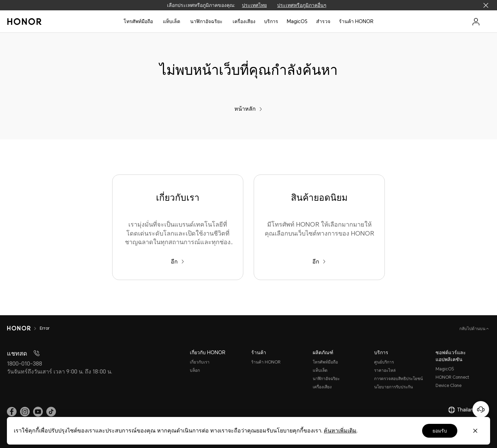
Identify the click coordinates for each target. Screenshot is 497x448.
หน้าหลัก (248, 109)
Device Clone (449, 386)
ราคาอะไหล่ (385, 370)
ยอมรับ (440, 431)
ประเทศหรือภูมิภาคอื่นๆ (302, 5)
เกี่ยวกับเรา (200, 362)
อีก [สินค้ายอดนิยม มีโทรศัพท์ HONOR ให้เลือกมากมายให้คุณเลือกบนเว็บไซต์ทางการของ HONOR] (319, 262)
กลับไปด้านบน (473, 329)
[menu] (476, 22)
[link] (12, 411)
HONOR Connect (452, 377)
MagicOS (297, 21)
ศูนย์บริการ (384, 362)
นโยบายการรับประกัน (393, 387)
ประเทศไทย (254, 5)
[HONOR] (19, 328)
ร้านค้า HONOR (356, 21)
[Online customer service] (481, 409)
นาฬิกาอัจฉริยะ (206, 21)
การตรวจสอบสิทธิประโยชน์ (398, 379)
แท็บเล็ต (172, 21)
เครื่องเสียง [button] (244, 21)
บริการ (271, 21)
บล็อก (195, 370)
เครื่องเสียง (322, 387)
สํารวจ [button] (323, 21)
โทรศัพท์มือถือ (138, 21)
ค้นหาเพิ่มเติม (340, 431)
